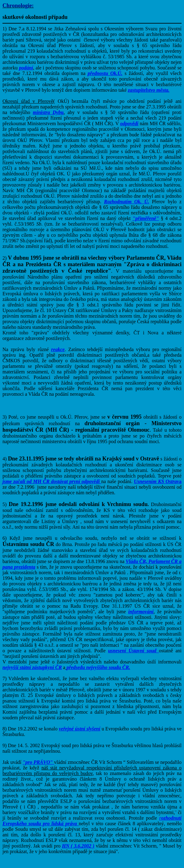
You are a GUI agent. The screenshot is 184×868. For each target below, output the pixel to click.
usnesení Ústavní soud (132, 651)
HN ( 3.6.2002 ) (78, 846)
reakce (58, 349)
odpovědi (129, 123)
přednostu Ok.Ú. (105, 73)
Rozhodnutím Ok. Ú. (127, 202)
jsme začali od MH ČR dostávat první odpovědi (52, 481)
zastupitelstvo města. (149, 90)
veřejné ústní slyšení (80, 729)
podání (26, 68)
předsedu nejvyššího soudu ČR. (98, 667)
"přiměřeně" (146, 218)
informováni (141, 612)
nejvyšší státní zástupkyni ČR (32, 667)
